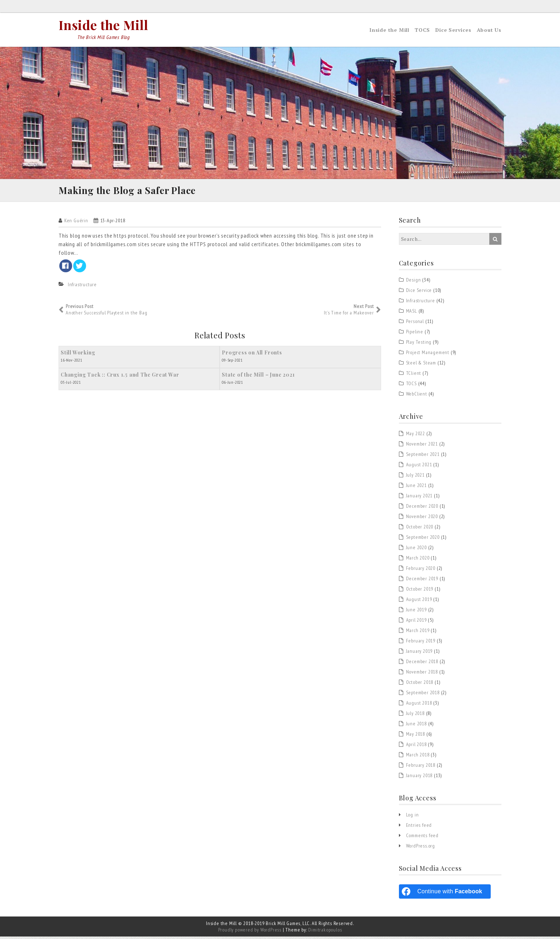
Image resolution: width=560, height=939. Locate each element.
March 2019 (418, 632)
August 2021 (419, 467)
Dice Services (453, 30)
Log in (412, 817)
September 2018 (423, 695)
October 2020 (420, 529)
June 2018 (416, 726)
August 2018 (419, 705)
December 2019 (422, 581)
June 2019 (416, 612)
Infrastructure (82, 287)
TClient (414, 376)
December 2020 (422, 508)
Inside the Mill (103, 25)
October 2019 (420, 591)
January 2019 (419, 653)
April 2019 (416, 622)
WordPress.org (421, 848)
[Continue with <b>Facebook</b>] (445, 894)
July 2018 (415, 715)
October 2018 (420, 684)
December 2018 (422, 664)
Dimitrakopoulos (325, 932)
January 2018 (419, 777)
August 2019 (419, 601)
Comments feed (422, 838)
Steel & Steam (421, 365)
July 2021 (415, 477)
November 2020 (422, 518)
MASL (412, 313)
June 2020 (416, 550)
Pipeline (415, 334)
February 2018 (421, 767)
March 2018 (418, 757)
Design (414, 282)
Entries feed (419, 828)
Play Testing (419, 344)
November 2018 (422, 674)
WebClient (417, 396)
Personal (415, 324)
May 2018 (416, 736)
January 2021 (419, 498)
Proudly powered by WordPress (250, 932)
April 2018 (416, 746)
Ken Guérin (76, 223)
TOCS (422, 30)
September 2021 (423, 456)
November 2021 (422, 446)
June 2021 (416, 487)
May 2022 (416, 436)
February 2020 (421, 570)
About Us (489, 30)
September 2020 (423, 539)
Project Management (428, 355)
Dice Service (419, 293)
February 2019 (421, 643)
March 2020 (418, 560)
